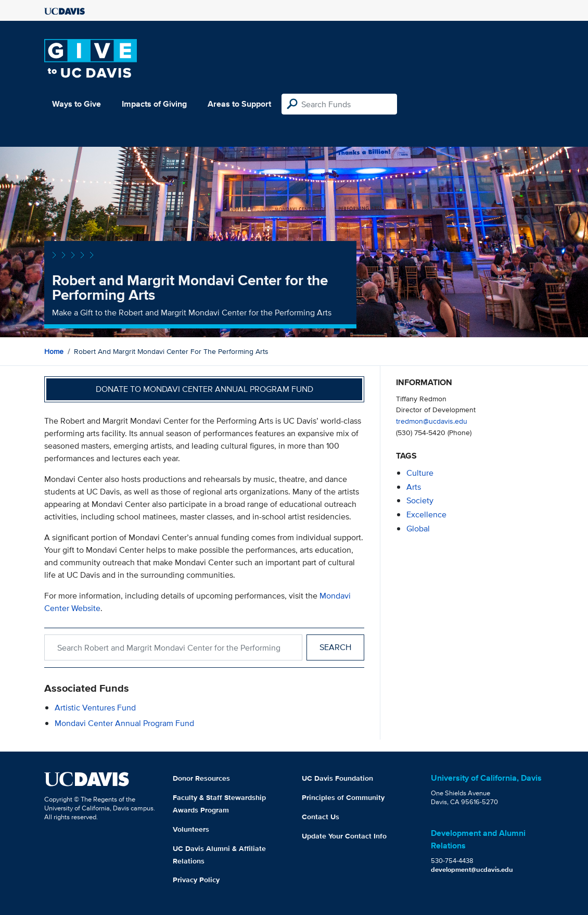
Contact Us (321, 817)
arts (414, 487)
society (420, 500)
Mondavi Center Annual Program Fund (124, 723)
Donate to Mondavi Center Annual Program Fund (204, 389)
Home (54, 351)
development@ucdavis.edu (472, 869)
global (418, 529)
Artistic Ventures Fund (95, 708)
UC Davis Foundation (337, 778)
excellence (426, 514)
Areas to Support (239, 104)
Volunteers (191, 829)
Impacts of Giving (154, 104)
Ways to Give (76, 104)
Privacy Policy (196, 880)
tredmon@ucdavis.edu (432, 421)
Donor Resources (201, 778)
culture (420, 473)
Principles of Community (343, 797)
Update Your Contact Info (344, 836)
